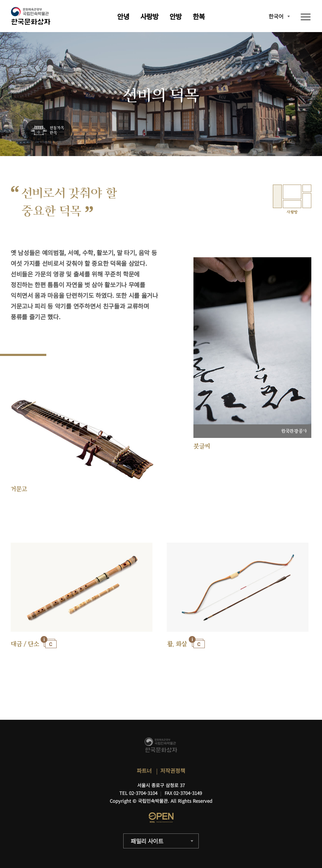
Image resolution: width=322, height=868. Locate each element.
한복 (199, 16)
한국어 (276, 16)
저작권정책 (173, 771)
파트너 (144, 771)
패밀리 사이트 (147, 841)
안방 (176, 16)
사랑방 (149, 16)
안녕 (123, 16)
